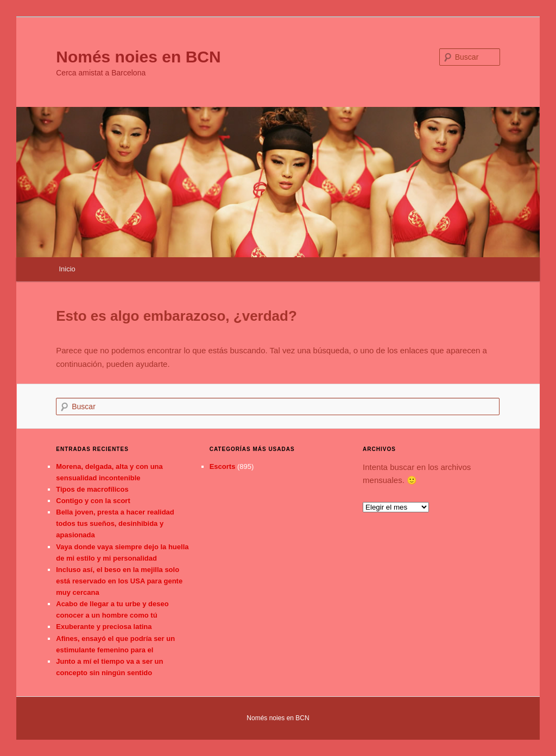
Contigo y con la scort (93, 501)
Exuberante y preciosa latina (104, 627)
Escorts (223, 466)
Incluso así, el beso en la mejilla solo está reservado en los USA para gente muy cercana (119, 581)
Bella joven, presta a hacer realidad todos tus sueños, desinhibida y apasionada (115, 523)
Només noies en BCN (138, 57)
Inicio (67, 269)
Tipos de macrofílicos (92, 489)
